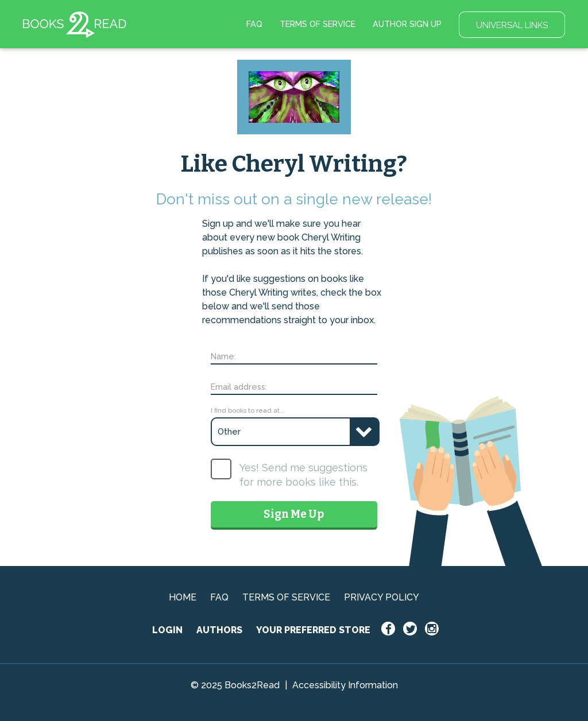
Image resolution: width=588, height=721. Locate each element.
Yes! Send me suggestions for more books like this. (303, 475)
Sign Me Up (294, 514)
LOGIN (167, 630)
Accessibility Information (345, 685)
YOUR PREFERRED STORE (313, 630)
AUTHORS (219, 630)
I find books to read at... (248, 410)
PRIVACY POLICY (382, 597)
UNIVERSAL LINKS (512, 25)
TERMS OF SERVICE (318, 24)
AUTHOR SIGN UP (407, 24)
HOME (183, 597)
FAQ (254, 24)
